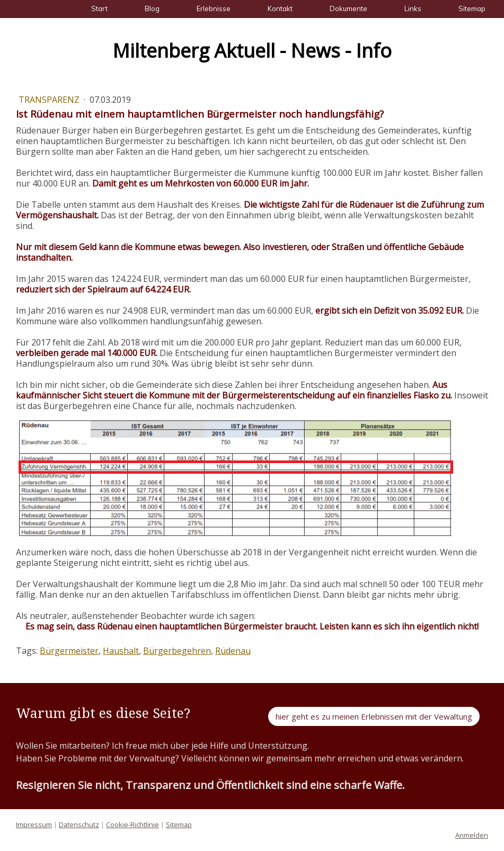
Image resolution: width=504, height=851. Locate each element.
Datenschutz (79, 825)
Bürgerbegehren (177, 651)
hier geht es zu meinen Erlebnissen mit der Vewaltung (374, 716)
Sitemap (472, 8)
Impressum (34, 825)
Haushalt (121, 651)
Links (413, 8)
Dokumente (348, 8)
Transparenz (50, 100)
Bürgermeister (69, 651)
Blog (152, 8)
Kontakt (280, 8)
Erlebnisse (214, 8)
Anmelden (472, 835)
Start (99, 8)
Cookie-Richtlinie (132, 825)
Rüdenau (233, 651)
